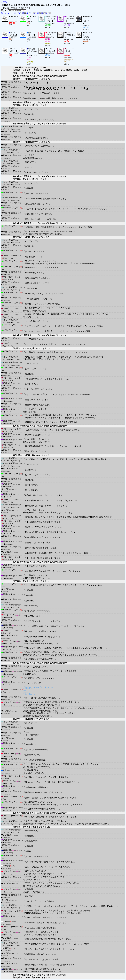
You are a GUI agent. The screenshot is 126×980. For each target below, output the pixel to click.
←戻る (4, 2)
